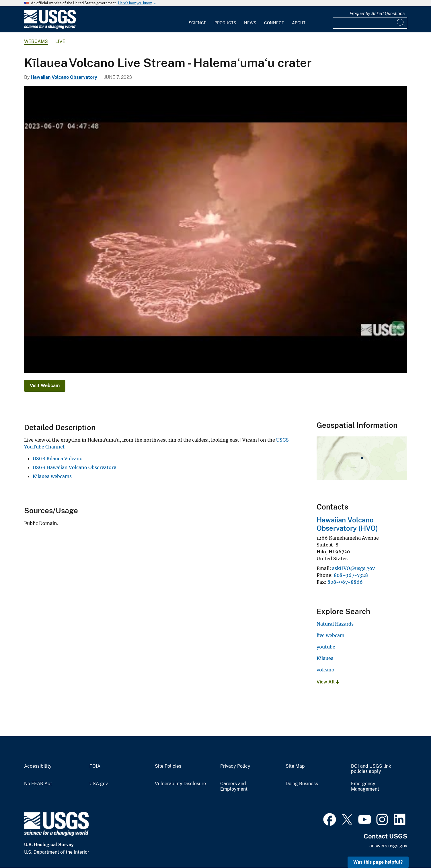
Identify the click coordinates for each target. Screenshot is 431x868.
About (299, 23)
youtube (326, 647)
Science (198, 23)
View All (328, 682)
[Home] (50, 28)
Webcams (36, 41)
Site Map (295, 766)
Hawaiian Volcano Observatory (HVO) (347, 524)
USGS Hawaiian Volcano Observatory (74, 467)
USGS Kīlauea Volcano (58, 459)
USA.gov (99, 784)
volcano (325, 670)
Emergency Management (365, 786)
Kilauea (325, 658)
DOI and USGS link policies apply (371, 769)
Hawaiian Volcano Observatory (64, 77)
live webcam (330, 635)
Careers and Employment (234, 786)
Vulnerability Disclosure (180, 784)
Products (225, 23)
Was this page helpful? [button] (378, 862)
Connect (274, 23)
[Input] (370, 23)
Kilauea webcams (52, 476)
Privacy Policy (235, 766)
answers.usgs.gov (388, 846)
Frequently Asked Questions (377, 14)
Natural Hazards (335, 624)
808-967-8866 (345, 582)
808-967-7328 (351, 575)
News (250, 23)
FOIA (95, 766)
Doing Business (302, 784)
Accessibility (38, 766)
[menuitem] (198, 19)
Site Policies (168, 766)
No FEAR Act (38, 784)
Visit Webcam (45, 386)
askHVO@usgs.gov (353, 568)
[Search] (401, 23)
